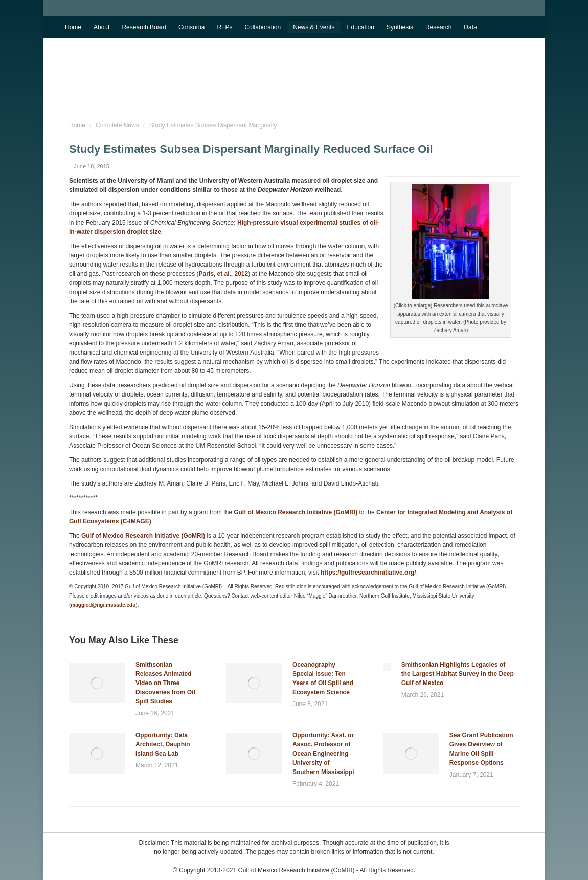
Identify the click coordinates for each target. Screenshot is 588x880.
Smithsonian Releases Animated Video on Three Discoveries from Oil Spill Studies (165, 683)
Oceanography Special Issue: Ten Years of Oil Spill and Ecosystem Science (323, 678)
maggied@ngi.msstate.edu (103, 605)
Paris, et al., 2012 (223, 274)
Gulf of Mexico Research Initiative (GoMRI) (295, 512)
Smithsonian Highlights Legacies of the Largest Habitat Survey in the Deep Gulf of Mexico (458, 674)
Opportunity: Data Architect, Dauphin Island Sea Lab (163, 744)
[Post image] (97, 683)
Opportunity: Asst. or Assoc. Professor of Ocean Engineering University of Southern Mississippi (323, 754)
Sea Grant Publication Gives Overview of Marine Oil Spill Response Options (481, 749)
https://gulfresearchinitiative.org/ (368, 573)
